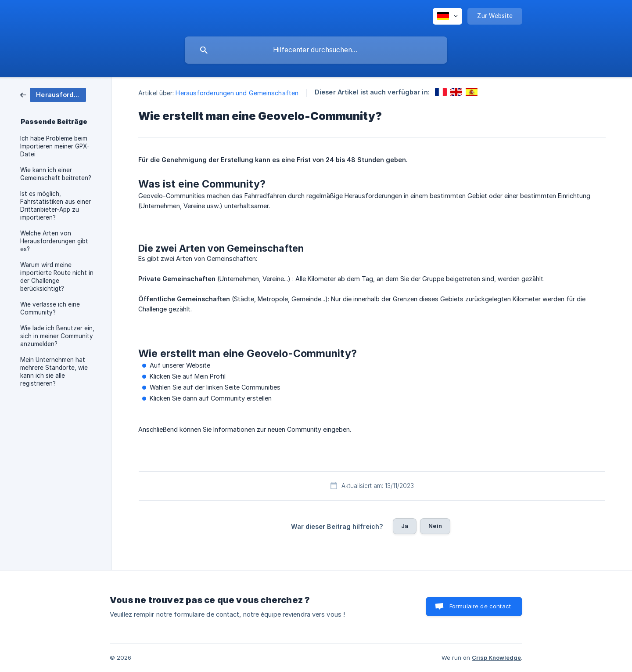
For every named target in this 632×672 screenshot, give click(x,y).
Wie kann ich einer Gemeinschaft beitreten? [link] (56, 174)
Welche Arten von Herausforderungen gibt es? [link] (54, 241)
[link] (53, 94)
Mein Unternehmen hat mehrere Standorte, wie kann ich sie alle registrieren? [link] (54, 372)
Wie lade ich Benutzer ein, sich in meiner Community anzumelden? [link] (57, 336)
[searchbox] (316, 50)
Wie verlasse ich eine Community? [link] (50, 308)
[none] (447, 16)
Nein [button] (435, 526)
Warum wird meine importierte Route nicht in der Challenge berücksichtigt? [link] (57, 277)
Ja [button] (405, 526)
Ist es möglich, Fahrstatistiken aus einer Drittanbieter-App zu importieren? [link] (56, 206)
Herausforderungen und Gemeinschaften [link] (237, 93)
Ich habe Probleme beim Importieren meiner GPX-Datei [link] (55, 146)
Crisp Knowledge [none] (496, 658)
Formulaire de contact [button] (480, 606)
